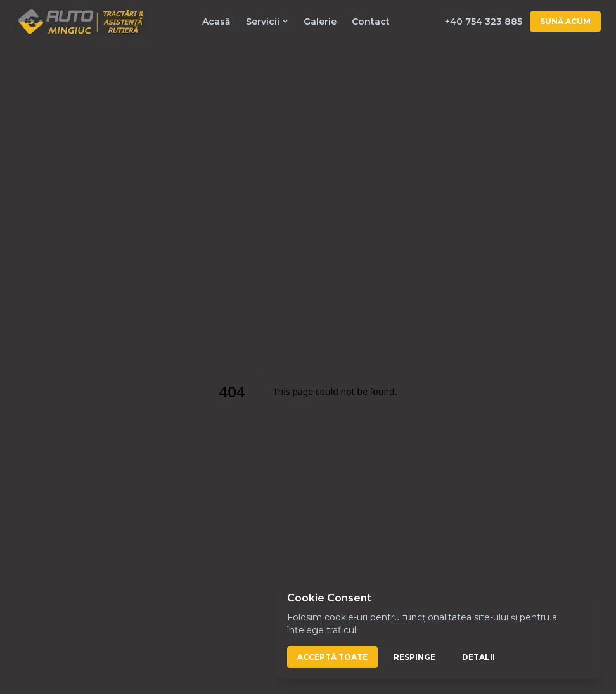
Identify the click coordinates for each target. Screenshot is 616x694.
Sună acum (565, 21)
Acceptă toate (332, 657)
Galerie (320, 22)
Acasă (216, 22)
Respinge (414, 657)
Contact (371, 22)
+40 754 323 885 (484, 22)
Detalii (478, 657)
